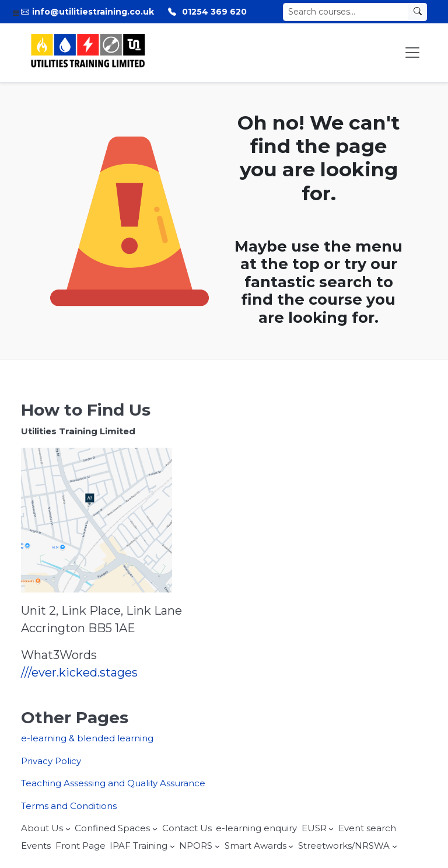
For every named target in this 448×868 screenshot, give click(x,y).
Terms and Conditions (69, 806)
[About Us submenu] (68, 829)
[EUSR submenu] (331, 829)
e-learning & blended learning (87, 738)
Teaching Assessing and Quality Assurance (113, 783)
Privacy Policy (51, 761)
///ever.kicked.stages (79, 672)
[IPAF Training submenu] (172, 846)
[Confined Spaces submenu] (155, 829)
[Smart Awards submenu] (291, 846)
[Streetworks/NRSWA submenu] (395, 846)
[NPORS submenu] (217, 846)
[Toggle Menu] (413, 53)
